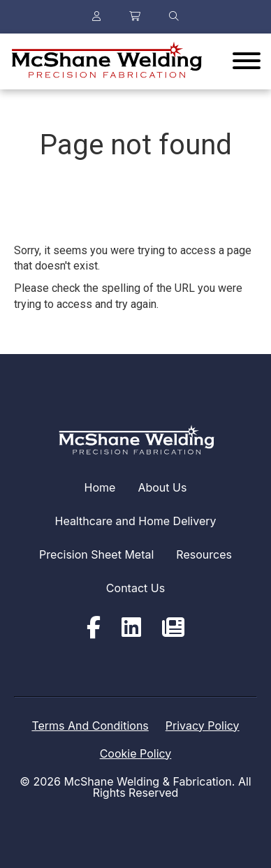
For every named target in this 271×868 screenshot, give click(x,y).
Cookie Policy (136, 753)
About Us (162, 487)
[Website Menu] (247, 61)
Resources (204, 554)
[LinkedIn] (131, 628)
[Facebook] (94, 628)
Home (100, 487)
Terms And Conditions (90, 726)
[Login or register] (96, 17)
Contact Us (135, 588)
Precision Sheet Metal (96, 554)
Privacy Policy (203, 726)
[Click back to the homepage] (106, 61)
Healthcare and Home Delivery (136, 521)
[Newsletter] (173, 628)
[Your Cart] (135, 17)
